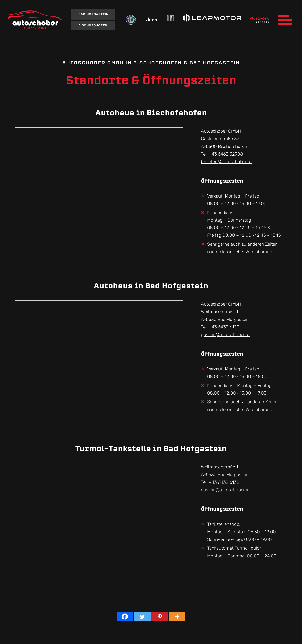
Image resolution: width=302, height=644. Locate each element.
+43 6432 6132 (224, 327)
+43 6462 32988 (226, 154)
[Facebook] (125, 617)
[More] (177, 617)
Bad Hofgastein (94, 14)
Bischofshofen (93, 25)
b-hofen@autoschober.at (226, 162)
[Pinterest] (160, 617)
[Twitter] (142, 617)
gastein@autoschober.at (225, 335)
